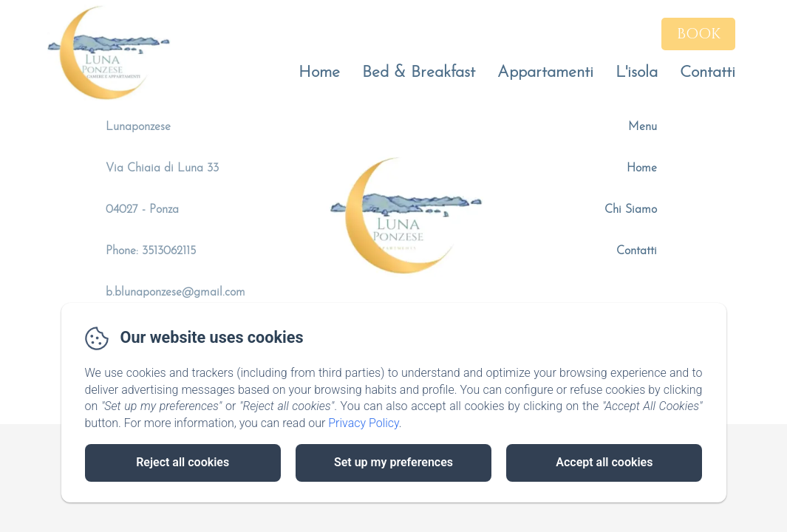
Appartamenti (545, 73)
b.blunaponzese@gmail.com (176, 293)
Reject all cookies (183, 462)
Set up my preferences (393, 462)
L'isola (637, 73)
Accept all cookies (604, 462)
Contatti (708, 73)
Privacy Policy (364, 423)
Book (699, 34)
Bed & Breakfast (419, 73)
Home (319, 73)
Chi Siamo (631, 210)
